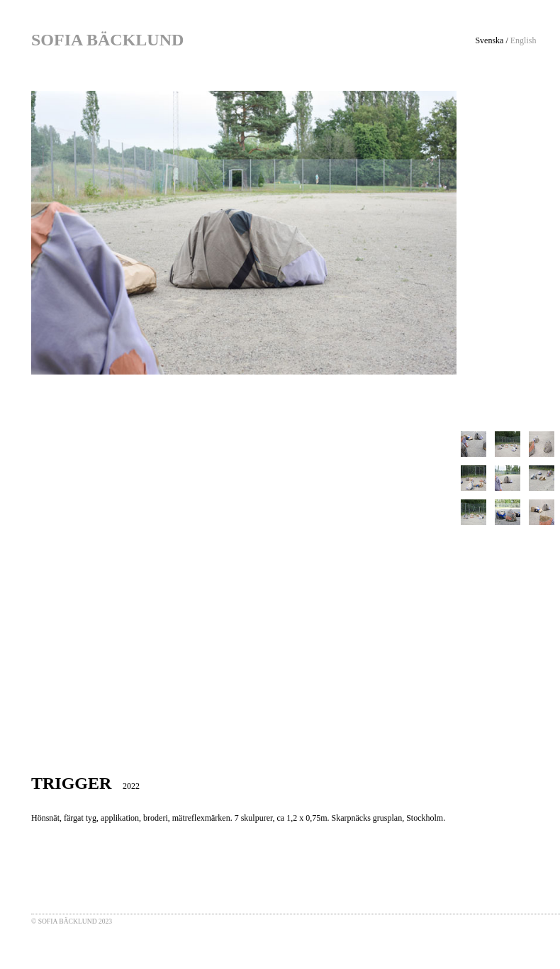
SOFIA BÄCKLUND (107, 40)
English (523, 40)
